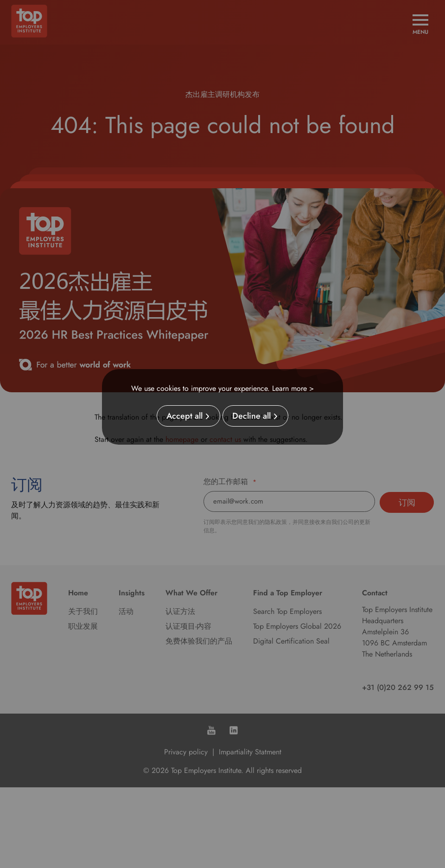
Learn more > (293, 388)
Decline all (251, 416)
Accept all (184, 416)
